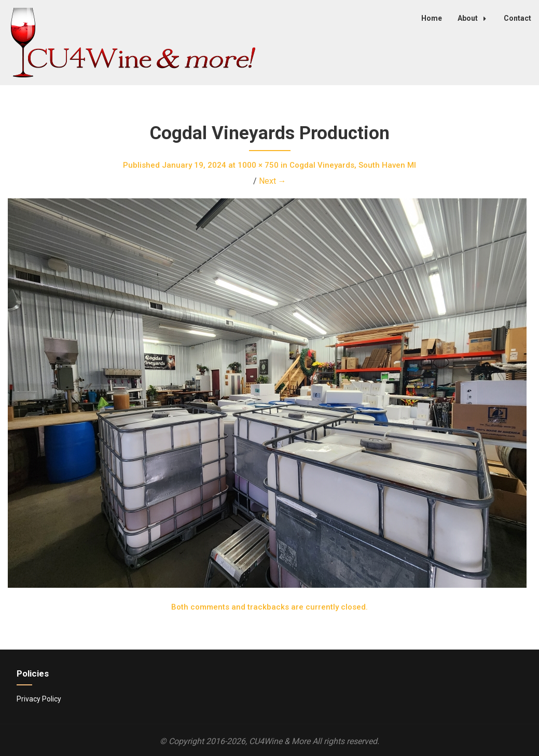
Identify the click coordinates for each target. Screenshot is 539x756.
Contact (517, 18)
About (475, 18)
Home (432, 18)
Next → (273, 181)
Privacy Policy (39, 699)
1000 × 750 (258, 165)
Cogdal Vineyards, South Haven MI (353, 165)
